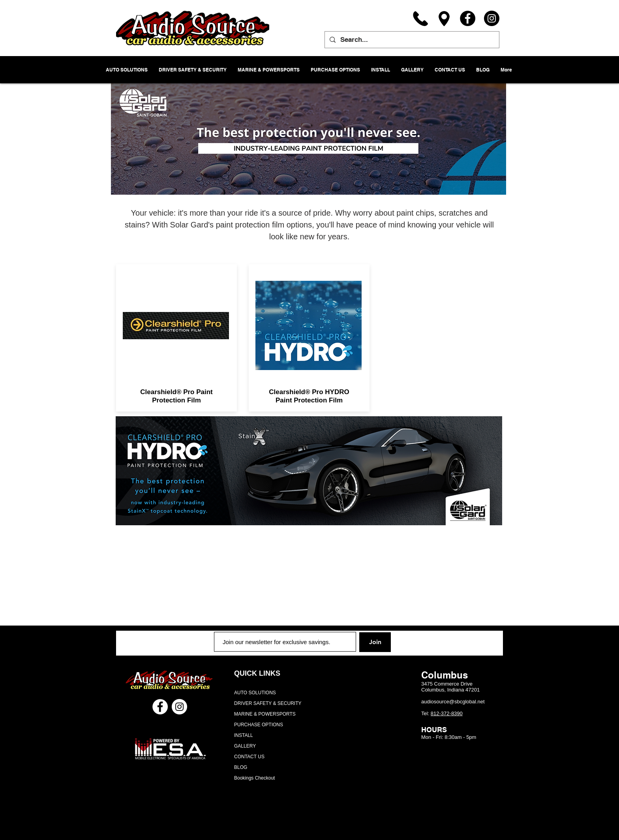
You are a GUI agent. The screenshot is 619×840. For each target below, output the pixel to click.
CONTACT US (249, 757)
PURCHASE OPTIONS (259, 725)
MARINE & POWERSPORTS (265, 714)
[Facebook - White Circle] (160, 707)
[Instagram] (492, 18)
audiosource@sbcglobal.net (453, 702)
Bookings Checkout (254, 778)
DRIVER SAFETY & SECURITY (268, 703)
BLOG (241, 767)
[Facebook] (468, 18)
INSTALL (244, 735)
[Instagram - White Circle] (179, 707)
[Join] (375, 642)
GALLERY (245, 746)
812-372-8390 (447, 713)
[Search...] (411, 40)
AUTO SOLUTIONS (255, 693)
